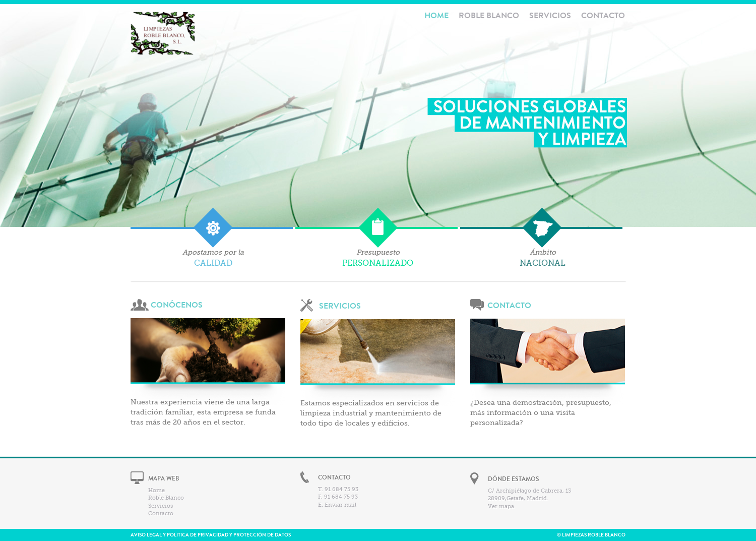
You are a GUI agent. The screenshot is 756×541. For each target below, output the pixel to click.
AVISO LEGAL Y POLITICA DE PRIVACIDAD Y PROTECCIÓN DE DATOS (211, 535)
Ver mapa (501, 506)
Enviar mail (340, 505)
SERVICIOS (340, 306)
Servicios (550, 15)
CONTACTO (509, 305)
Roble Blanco (489, 15)
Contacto (603, 15)
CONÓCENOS (177, 305)
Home (156, 490)
